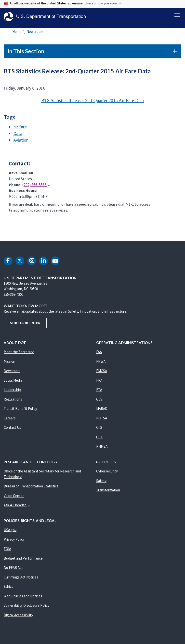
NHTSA (102, 421)
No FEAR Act (13, 570)
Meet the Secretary (19, 355)
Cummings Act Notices (21, 580)
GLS (99, 402)
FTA (99, 392)
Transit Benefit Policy (20, 411)
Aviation (21, 143)
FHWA (101, 364)
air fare (20, 129)
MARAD (102, 411)
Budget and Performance (23, 561)
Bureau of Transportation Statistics (31, 489)
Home (17, 34)
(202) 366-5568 (36, 187)
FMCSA (102, 373)
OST (99, 440)
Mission (9, 364)
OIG (99, 430)
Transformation (108, 493)
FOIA (7, 551)
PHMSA (102, 449)
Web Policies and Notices (23, 599)
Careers (10, 421)
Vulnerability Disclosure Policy (26, 608)
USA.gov (10, 532)
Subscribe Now (25, 326)
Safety (101, 483)
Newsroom (35, 34)
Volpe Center (14, 498)
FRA (99, 383)
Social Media (13, 383)
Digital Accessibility (18, 618)
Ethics (8, 589)
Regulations (13, 402)
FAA (99, 355)
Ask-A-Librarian (17, 508)
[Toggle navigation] (177, 15)
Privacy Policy (14, 542)
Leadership (12, 392)
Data (18, 136)
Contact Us (12, 430)
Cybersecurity (107, 474)
